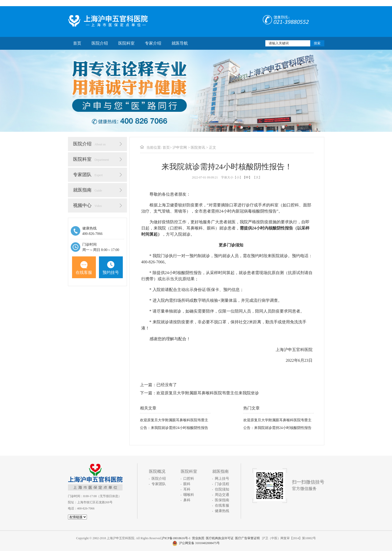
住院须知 (222, 489)
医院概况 (157, 471)
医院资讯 (198, 148)
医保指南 (222, 500)
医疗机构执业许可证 (220, 538)
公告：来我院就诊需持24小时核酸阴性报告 (174, 428)
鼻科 (187, 500)
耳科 (187, 489)
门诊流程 (222, 484)
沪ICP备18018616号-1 (176, 538)
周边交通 (222, 495)
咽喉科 (189, 495)
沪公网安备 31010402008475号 (196, 543)
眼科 (187, 484)
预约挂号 (111, 268)
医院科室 (126, 43)
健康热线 (222, 511)
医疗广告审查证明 (247, 538)
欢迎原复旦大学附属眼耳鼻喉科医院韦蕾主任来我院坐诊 (208, 393)
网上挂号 (222, 479)
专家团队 (88, 175)
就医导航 (180, 43)
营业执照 (198, 538)
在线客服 (84, 268)
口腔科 (189, 479)
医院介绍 (100, 43)
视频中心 (88, 205)
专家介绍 (153, 43)
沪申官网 (180, 148)
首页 (77, 43)
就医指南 (88, 190)
